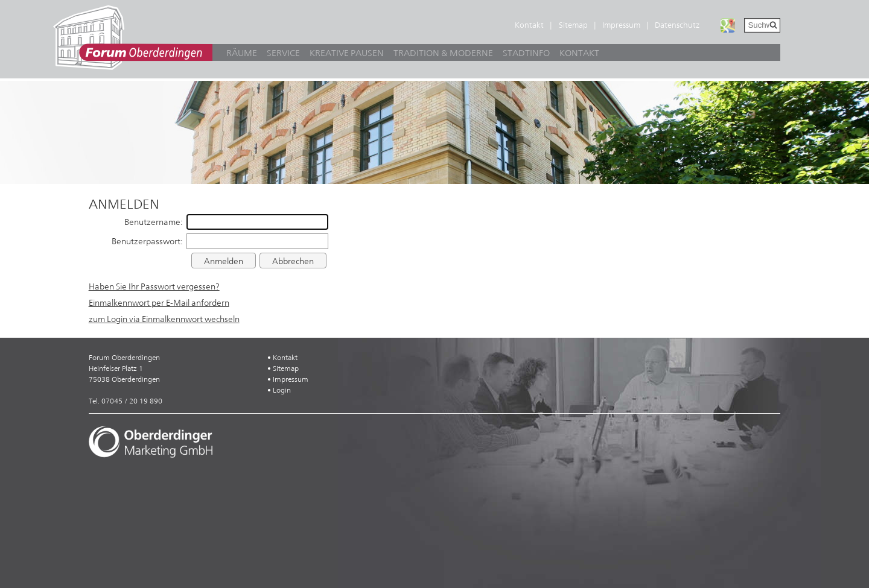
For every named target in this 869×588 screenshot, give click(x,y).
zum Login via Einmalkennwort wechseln (164, 319)
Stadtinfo (526, 53)
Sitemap (573, 25)
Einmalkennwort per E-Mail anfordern (159, 303)
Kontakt (529, 25)
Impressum (621, 25)
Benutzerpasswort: (147, 241)
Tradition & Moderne (443, 53)
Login (282, 390)
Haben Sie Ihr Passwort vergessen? (154, 286)
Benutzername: (154, 222)
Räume (242, 53)
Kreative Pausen (347, 53)
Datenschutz (677, 25)
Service (283, 53)
